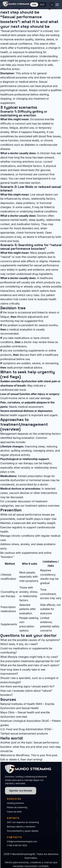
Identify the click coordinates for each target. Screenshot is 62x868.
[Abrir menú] (57, 5)
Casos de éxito (14, 812)
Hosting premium (15, 803)
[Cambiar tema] (52, 5)
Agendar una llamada (21, 791)
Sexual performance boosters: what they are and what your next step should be (31, 747)
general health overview (15, 183)
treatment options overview (42, 506)
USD (34, 5)
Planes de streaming (17, 807)
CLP (42, 5)
